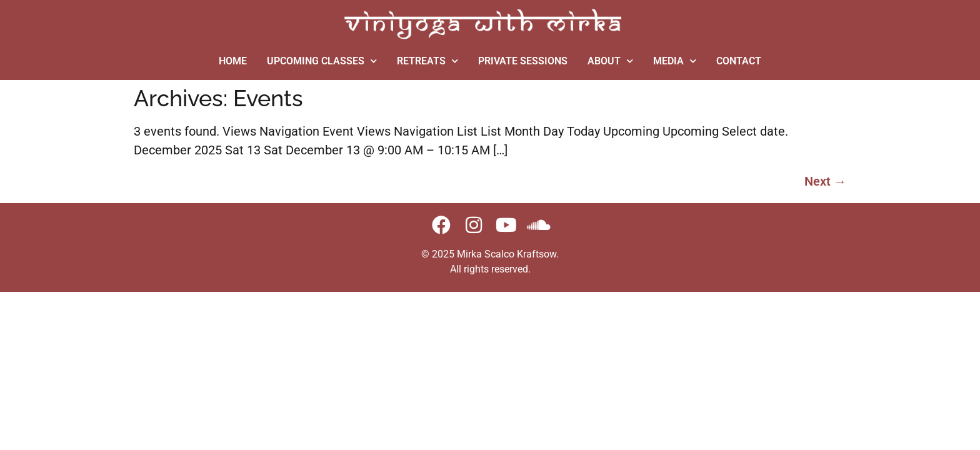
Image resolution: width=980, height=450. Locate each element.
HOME (233, 61)
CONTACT (739, 61)
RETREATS (427, 61)
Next (825, 181)
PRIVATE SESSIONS (523, 61)
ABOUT (610, 61)
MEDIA (675, 61)
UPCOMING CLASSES (322, 61)
